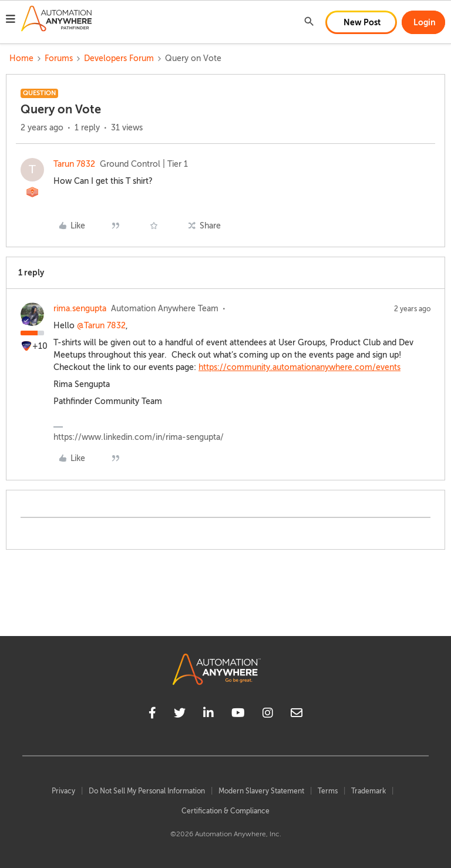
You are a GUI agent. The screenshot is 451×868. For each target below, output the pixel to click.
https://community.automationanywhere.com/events (299, 367)
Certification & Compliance (225, 811)
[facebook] (152, 715)
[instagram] (268, 715)
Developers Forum (119, 58)
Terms (328, 791)
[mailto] (297, 715)
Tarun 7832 (74, 164)
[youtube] (238, 715)
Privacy (63, 791)
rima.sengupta (80, 309)
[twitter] (180, 715)
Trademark (368, 791)
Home (21, 58)
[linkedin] (208, 715)
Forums (59, 58)
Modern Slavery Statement (261, 791)
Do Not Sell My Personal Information (147, 791)
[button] (11, 21)
